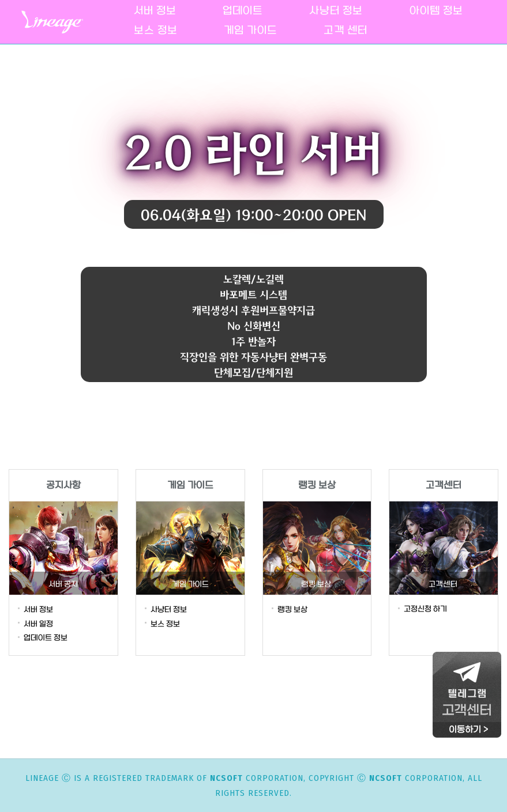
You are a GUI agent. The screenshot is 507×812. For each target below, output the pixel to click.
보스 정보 (156, 31)
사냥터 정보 (336, 11)
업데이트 (243, 11)
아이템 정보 (436, 11)
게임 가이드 (251, 31)
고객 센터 (345, 31)
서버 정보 (155, 11)
